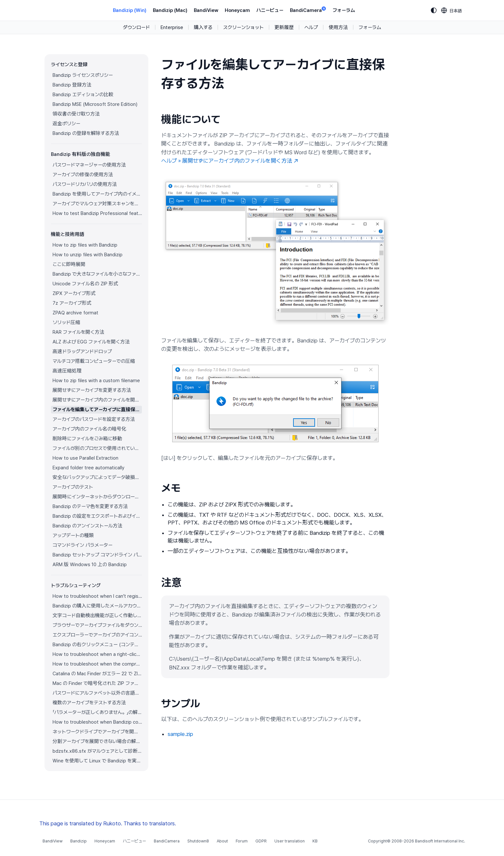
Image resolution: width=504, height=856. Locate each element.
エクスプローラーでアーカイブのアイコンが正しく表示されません (97, 635)
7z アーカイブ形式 (72, 303)
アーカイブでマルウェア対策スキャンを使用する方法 (97, 204)
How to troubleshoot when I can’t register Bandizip (97, 596)
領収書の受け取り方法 (76, 114)
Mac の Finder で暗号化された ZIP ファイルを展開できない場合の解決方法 (97, 683)
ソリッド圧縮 (66, 322)
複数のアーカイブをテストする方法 (89, 703)
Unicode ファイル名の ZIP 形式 (85, 284)
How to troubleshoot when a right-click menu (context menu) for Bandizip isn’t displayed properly (97, 654)
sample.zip (180, 734)
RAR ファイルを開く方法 (79, 332)
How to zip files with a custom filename (96, 381)
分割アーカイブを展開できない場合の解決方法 (97, 741)
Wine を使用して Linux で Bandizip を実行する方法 (97, 761)
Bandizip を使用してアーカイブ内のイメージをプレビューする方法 (97, 194)
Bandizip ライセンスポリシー (83, 75)
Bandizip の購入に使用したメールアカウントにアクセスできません (97, 606)
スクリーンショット (243, 27)
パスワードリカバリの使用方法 (85, 184)
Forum (242, 841)
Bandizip (79, 841)
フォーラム (344, 10)
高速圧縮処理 (67, 371)
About (222, 841)
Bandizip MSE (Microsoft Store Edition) (95, 104)
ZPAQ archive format (75, 313)
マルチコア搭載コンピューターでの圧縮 (94, 361)
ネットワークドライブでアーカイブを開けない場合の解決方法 (97, 732)
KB (315, 841)
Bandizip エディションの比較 (83, 95)
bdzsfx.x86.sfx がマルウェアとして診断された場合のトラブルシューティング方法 (97, 751)
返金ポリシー (66, 124)
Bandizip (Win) (130, 10)
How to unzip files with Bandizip (88, 255)
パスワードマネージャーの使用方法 (89, 165)
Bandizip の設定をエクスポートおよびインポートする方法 (97, 516)
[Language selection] (452, 10)
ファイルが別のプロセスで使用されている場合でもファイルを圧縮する (97, 448)
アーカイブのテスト (73, 487)
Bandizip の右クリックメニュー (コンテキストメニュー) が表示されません (97, 645)
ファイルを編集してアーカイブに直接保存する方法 (97, 410)
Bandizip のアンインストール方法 (88, 526)
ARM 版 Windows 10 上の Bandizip (90, 565)
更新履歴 (284, 27)
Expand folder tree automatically (89, 468)
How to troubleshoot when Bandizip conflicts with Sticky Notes (97, 722)
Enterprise (172, 27)
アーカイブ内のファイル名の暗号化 (89, 429)
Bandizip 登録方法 (72, 85)
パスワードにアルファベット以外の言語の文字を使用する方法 (97, 693)
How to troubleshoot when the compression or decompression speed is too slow (97, 664)
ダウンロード (136, 27)
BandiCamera (308, 10)
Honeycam (237, 10)
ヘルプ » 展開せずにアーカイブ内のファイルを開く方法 (230, 161)
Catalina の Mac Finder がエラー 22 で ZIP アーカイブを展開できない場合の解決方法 (97, 674)
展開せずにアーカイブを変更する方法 (92, 390)
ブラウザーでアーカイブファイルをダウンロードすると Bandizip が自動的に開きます (97, 625)
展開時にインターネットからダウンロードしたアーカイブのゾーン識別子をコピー (97, 497)
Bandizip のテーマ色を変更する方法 (90, 506)
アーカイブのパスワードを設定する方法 (94, 419)
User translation (290, 841)
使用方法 (338, 27)
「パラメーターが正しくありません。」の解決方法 (97, 712)
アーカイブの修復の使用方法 (83, 175)
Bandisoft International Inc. (440, 841)
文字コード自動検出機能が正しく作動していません (97, 616)
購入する (203, 27)
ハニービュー (270, 10)
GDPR (261, 841)
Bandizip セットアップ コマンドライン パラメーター (97, 555)
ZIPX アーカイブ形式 (74, 293)
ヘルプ (311, 27)
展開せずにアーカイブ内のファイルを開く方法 (97, 400)
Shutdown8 (198, 841)
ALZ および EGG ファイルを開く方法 (91, 342)
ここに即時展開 (69, 264)
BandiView (206, 10)
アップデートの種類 (73, 535)
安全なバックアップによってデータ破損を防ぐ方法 (97, 477)
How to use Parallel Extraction (85, 458)
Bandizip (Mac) (170, 10)
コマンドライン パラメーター (83, 545)
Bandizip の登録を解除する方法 (86, 133)
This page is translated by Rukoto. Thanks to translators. (108, 823)
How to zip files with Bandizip (85, 245)
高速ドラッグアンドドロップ (82, 352)
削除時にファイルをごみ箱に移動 (87, 439)
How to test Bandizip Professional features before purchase (97, 213)
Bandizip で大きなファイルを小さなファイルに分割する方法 (97, 274)
